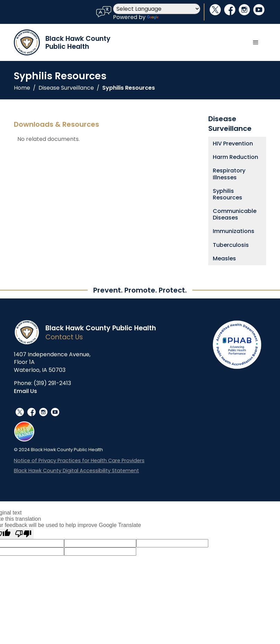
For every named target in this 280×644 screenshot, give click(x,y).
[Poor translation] (23, 534)
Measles (224, 258)
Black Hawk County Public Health (101, 328)
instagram (244, 10)
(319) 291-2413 (52, 383)
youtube (259, 10)
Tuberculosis (231, 245)
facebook (230, 10)
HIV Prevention (233, 144)
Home (22, 88)
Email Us (25, 391)
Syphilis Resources (129, 88)
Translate (167, 17)
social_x (215, 10)
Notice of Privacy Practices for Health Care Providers (79, 461)
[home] (62, 42)
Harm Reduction (235, 157)
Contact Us (64, 337)
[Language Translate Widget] (157, 9)
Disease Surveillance (66, 88)
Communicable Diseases (235, 214)
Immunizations (234, 231)
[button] (256, 43)
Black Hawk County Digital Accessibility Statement (76, 471)
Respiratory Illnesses (229, 174)
